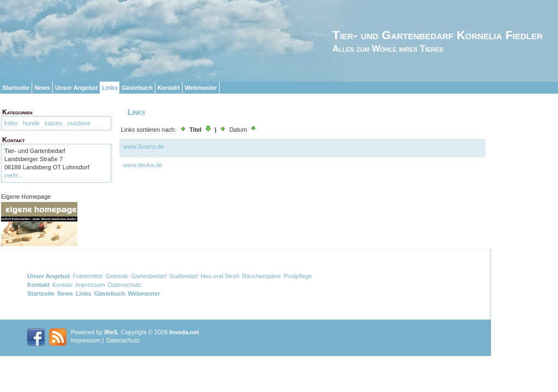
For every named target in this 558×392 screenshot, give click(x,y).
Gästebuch (137, 88)
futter (11, 123)
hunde (31, 123)
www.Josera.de (144, 146)
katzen (53, 123)
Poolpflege (298, 276)
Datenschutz (125, 285)
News (42, 88)
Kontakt (169, 88)
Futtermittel (87, 276)
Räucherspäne (262, 276)
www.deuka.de (143, 165)
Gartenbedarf (149, 276)
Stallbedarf (183, 276)
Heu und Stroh (220, 276)
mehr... (14, 175)
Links (110, 88)
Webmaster (201, 88)
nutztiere (79, 123)
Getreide (117, 276)
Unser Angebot (76, 88)
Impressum (90, 285)
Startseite (16, 88)
